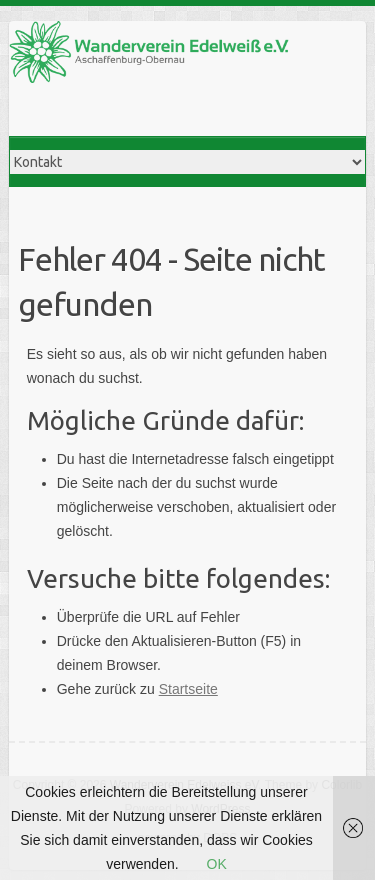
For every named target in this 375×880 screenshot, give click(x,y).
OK (217, 864)
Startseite (188, 689)
